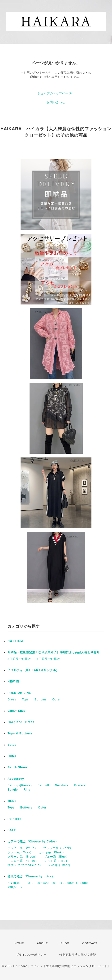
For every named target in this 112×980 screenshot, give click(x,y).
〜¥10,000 (15, 883)
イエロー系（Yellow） (23, 861)
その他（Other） (60, 865)
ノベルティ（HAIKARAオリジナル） (33, 670)
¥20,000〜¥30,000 (74, 883)
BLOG (65, 943)
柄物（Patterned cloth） (25, 865)
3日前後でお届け (19, 659)
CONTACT (90, 943)
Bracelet (80, 785)
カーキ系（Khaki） (52, 852)
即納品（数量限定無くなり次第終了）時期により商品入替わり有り (54, 652)
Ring (27, 790)
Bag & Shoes (18, 767)
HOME (19, 943)
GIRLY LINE (17, 711)
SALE (12, 830)
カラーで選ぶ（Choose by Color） (33, 842)
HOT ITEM (15, 641)
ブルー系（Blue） (56, 857)
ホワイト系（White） (23, 848)
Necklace (62, 785)
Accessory (16, 779)
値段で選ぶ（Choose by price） (31, 876)
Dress (12, 699)
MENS (12, 801)
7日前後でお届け (48, 659)
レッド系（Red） (57, 861)
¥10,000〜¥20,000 (42, 883)
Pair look (15, 819)
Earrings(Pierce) (20, 785)
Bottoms (41, 699)
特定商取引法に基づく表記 (78, 955)
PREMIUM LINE (19, 693)
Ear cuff (43, 785)
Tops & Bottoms (20, 733)
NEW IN (13, 682)
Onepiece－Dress (21, 722)
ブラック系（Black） (58, 848)
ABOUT (42, 943)
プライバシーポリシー (31, 955)
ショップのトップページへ (56, 93)
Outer (57, 699)
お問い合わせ (56, 102)
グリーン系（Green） (23, 857)
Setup (12, 745)
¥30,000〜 (15, 887)
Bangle (13, 790)
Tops (25, 699)
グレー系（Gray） (20, 852)
